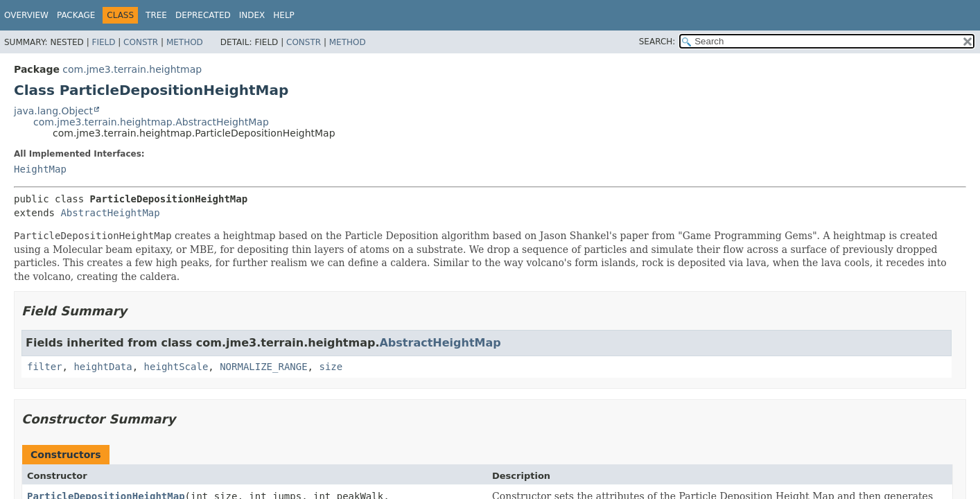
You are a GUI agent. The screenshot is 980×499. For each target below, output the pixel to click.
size (331, 367)
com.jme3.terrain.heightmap (132, 69)
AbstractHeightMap (110, 213)
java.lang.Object (53, 111)
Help (284, 15)
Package (76, 15)
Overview (26, 15)
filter (45, 367)
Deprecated (203, 15)
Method (185, 42)
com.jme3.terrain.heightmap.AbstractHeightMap (151, 122)
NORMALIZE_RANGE (263, 367)
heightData (103, 367)
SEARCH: (657, 42)
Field (103, 42)
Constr (141, 42)
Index (252, 15)
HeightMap (40, 169)
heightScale (176, 367)
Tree (156, 15)
